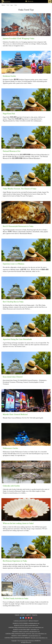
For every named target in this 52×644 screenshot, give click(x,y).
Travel (8, 5)
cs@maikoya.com (35, 630)
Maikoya (3, 5)
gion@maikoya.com (33, 625)
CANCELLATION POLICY (21, 621)
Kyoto (23, 615)
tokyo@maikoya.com (34, 632)
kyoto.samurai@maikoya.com (36, 627)
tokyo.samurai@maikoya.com (39, 634)
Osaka (16, 5)
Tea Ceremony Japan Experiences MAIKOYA (29, 641)
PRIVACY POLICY (34, 621)
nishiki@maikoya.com (34, 623)
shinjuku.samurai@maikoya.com (39, 638)
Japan (12, 5)
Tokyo (17, 615)
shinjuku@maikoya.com (35, 636)
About (29, 615)
